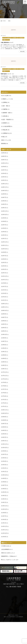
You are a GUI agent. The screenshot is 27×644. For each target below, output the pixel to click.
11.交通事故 (14, 49)
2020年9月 (4, 336)
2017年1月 (4, 428)
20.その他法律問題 (6, 148)
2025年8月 (4, 189)
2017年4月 (4, 418)
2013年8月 (4, 535)
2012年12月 (4, 548)
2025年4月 (4, 195)
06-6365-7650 (13, 609)
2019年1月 (4, 374)
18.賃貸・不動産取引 (6, 141)
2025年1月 (4, 202)
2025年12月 (4, 185)
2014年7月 (4, 507)
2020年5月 (4, 346)
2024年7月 (4, 219)
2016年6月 (4, 449)
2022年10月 (4, 271)
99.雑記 (3, 159)
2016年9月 (4, 439)
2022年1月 (4, 295)
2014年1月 (4, 524)
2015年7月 (4, 476)
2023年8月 (4, 243)
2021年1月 (4, 322)
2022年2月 (4, 291)
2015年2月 (4, 490)
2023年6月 (4, 250)
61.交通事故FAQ (5, 155)
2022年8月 (4, 274)
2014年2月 (4, 521)
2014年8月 (4, 504)
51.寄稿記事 (21, 49)
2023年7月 (4, 247)
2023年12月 (4, 233)
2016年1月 (4, 463)
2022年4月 (4, 288)
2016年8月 (4, 442)
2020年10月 (4, 332)
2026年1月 (4, 182)
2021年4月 (4, 315)
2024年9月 (4, 216)
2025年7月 (4, 192)
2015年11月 (4, 466)
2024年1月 (4, 230)
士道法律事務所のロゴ (7, 571)
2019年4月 (4, 370)
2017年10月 (4, 401)
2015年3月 (4, 487)
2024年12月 (4, 206)
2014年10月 (4, 497)
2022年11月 (4, 267)
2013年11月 (4, 528)
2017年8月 (4, 408)
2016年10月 (4, 435)
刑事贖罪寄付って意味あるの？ (9, 578)
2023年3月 (4, 257)
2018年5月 (4, 384)
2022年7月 (4, 278)
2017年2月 (4, 425)
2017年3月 (4, 422)
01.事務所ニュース (6, 121)
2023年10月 (4, 236)
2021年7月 (4, 308)
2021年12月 (4, 298)
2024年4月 (4, 223)
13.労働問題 (4, 131)
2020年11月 (4, 329)
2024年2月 (4, 226)
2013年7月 (4, 538)
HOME (4, 21)
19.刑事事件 (4, 145)
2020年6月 (4, 343)
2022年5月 (4, 284)
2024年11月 (4, 209)
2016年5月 (4, 452)
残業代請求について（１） (8, 96)
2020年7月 (4, 339)
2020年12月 (4, 326)
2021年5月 (4, 312)
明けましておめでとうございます (10, 582)
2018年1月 (4, 391)
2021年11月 (4, 302)
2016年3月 (4, 459)
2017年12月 (4, 394)
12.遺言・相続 (5, 128)
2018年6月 (4, 380)
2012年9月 (4, 559)
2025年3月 (4, 199)
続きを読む (23, 62)
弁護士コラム (6, 51)
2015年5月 (4, 480)
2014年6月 (4, 511)
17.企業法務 (4, 138)
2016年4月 (4, 456)
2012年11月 (4, 552)
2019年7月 (4, 363)
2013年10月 (4, 531)
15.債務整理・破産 (6, 135)
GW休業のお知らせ (6, 568)
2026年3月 (4, 178)
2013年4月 (4, 541)
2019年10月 (4, 356)
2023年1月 (4, 260)
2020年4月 (4, 350)
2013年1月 (4, 545)
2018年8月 (4, 377)
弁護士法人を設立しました (8, 575)
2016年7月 (4, 446)
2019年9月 (4, 360)
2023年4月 (4, 254)
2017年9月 (4, 404)
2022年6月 (4, 281)
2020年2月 (4, 353)
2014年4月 (4, 514)
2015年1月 (4, 493)
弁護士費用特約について (7, 53)
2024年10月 (4, 212)
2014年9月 (4, 500)
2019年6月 (4, 367)
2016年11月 (4, 432)
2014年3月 (4, 517)
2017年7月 (4, 411)
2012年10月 (4, 555)
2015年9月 (4, 473)
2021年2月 (4, 319)
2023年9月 (4, 240)
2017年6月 (4, 415)
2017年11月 (4, 398)
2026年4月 (4, 175)
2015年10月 (4, 469)
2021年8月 (4, 305)
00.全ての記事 (6, 49)
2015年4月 (4, 483)
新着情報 (3, 165)
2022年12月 (4, 264)
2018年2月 (4, 387)
